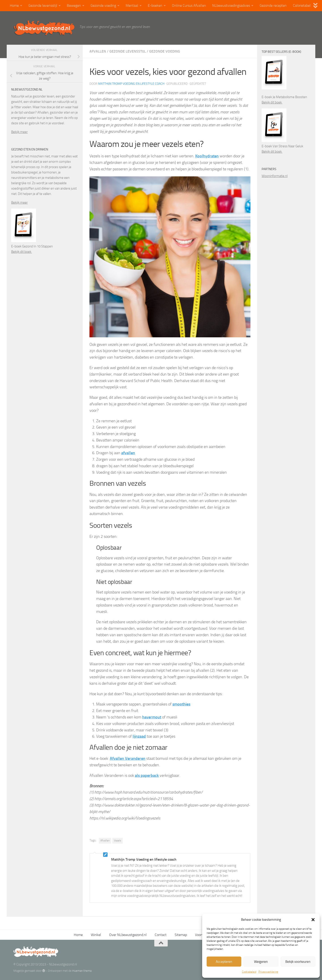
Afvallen (98, 51)
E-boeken (155, 5)
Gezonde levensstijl (43, 5)
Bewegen (74, 5)
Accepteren (224, 962)
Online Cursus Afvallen (189, 5)
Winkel (96, 935)
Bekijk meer (19, 132)
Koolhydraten (207, 156)
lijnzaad (139, 736)
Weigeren (261, 962)
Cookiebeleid (249, 972)
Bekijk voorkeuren (298, 962)
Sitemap (181, 935)
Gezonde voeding (103, 5)
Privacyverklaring (268, 972)
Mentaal (132, 5)
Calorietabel (302, 5)
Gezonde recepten (273, 5)
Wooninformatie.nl (275, 176)
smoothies (181, 704)
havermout (152, 717)
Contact (161, 935)
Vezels (118, 841)
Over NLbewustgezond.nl (128, 935)
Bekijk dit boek (22, 252)
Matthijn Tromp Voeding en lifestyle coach (131, 84)
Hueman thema (82, 971)
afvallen (128, 453)
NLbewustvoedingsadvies (231, 5)
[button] (313, 920)
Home (14, 5)
